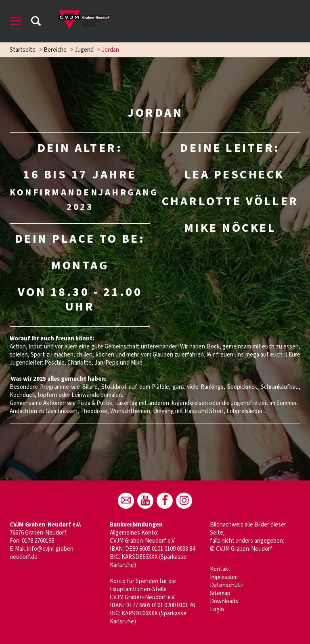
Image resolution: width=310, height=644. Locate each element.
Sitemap (220, 593)
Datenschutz (226, 585)
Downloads (224, 601)
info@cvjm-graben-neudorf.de (43, 553)
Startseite (23, 50)
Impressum (224, 577)
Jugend (84, 50)
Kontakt (220, 569)
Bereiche (55, 50)
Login (217, 609)
